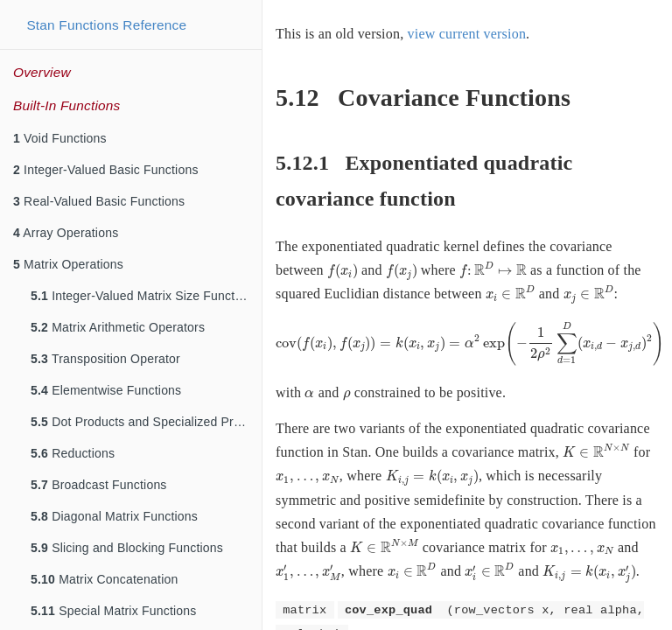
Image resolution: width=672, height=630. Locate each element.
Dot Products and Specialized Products (146, 422)
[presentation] (343, 271)
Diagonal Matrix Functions (114, 516)
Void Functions (60, 138)
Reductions (73, 453)
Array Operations (66, 233)
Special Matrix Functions (113, 611)
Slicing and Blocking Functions (127, 548)
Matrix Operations (68, 264)
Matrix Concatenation (104, 579)
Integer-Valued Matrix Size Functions (144, 296)
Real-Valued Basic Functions (99, 201)
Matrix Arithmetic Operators (118, 327)
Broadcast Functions (99, 485)
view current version (467, 34)
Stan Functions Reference (106, 25)
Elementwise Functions (106, 390)
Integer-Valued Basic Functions (106, 170)
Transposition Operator (105, 359)
